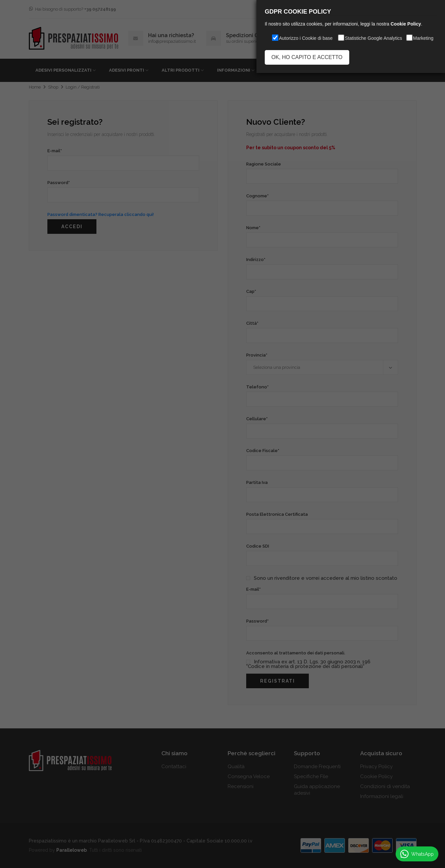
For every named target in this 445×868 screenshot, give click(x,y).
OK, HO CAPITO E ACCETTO (307, 57)
